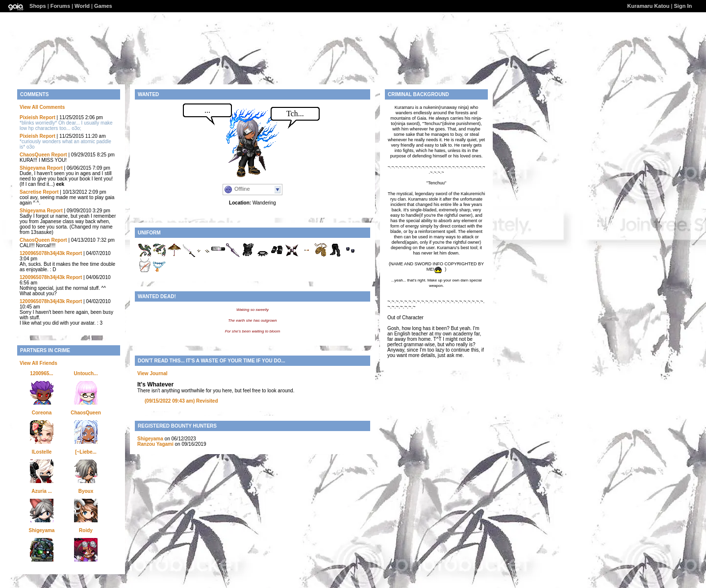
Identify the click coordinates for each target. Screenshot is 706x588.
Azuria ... (42, 491)
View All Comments (42, 107)
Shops (38, 6)
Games (103, 6)
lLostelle (42, 452)
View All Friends (38, 363)
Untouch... (86, 373)
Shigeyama (33, 168)
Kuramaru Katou (648, 6)
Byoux (86, 491)
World (82, 6)
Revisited (181, 401)
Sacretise (30, 192)
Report (48, 117)
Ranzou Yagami (155, 444)
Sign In (683, 6)
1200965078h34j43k (42, 253)
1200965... (41, 373)
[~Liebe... (86, 452)
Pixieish (29, 117)
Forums (60, 6)
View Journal (152, 373)
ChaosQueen (35, 155)
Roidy (86, 530)
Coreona (42, 413)
